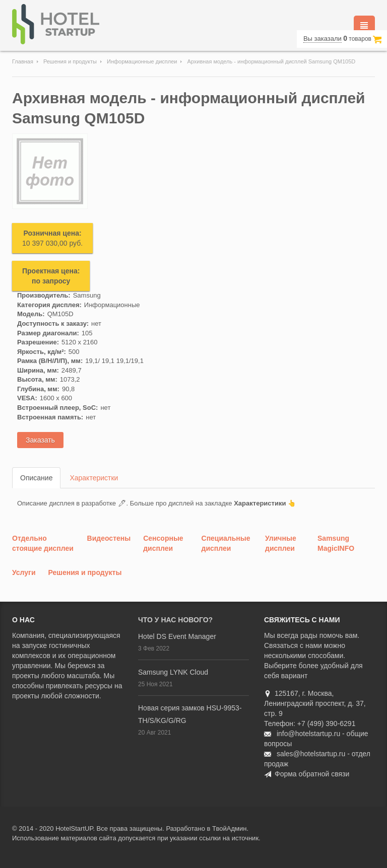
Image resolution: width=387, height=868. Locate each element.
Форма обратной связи (312, 774)
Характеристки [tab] (94, 478)
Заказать (40, 440)
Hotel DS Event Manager (177, 636)
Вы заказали (322, 39)
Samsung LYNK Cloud (173, 672)
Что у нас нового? (175, 620)
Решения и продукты (70, 61)
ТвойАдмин (229, 828)
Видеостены (109, 538)
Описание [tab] (36, 478)
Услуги (24, 572)
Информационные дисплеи (142, 61)
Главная (23, 61)
